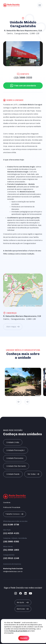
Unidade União (13, 442)
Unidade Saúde (13, 474)
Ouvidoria (7, 503)
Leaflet (21, 306)
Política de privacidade (18, 631)
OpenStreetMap (30, 306)
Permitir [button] (24, 638)
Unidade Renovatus (15, 458)
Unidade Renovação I (16, 450)
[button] (23, 288)
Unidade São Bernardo (16, 466)
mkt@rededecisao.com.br (13, 571)
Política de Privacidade (12, 507)
